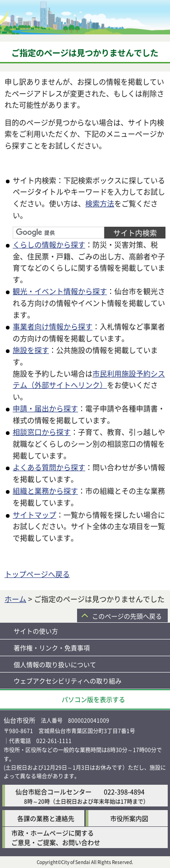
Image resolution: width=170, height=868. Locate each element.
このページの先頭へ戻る (127, 616)
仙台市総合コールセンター (53, 792)
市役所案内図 (129, 818)
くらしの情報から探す (49, 244)
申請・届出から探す (45, 408)
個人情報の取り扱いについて (55, 664)
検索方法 (100, 203)
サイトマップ (34, 515)
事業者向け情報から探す (53, 326)
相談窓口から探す (42, 432)
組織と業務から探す (45, 491)
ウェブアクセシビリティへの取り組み (68, 681)
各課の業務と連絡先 (46, 818)
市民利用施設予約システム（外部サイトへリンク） (89, 379)
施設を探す (31, 350)
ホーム (15, 599)
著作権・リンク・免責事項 (52, 648)
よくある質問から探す (49, 467)
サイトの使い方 (36, 631)
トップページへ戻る (37, 574)
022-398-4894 (124, 792)
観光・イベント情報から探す (60, 291)
